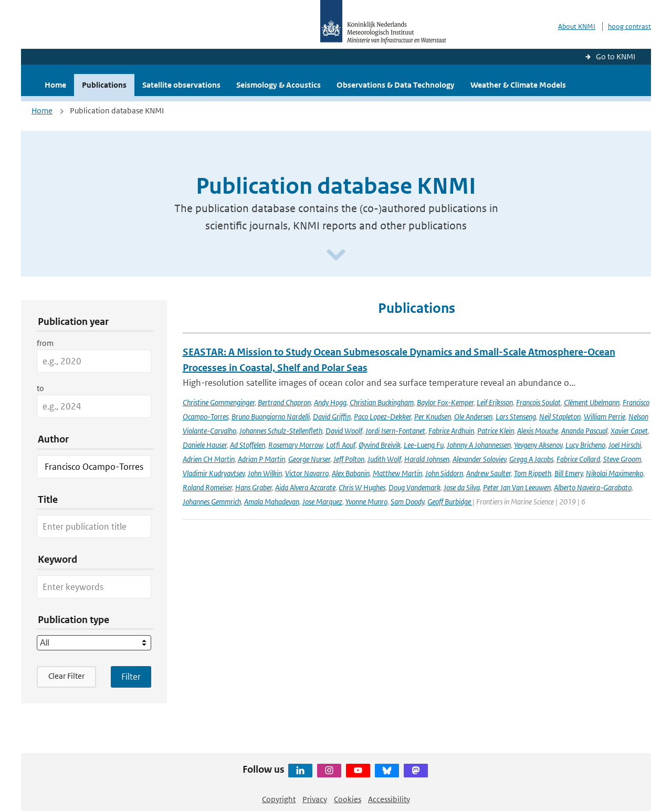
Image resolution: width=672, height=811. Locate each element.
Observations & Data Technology (396, 85)
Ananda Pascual (584, 431)
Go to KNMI (616, 56)
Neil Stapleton (560, 417)
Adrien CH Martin (209, 459)
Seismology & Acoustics (279, 85)
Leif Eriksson (495, 402)
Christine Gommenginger (219, 402)
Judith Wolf (384, 459)
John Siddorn (444, 473)
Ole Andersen (473, 417)
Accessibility (389, 799)
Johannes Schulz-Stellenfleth (281, 431)
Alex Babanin (351, 473)
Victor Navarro (307, 473)
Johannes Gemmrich (212, 502)
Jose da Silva (462, 487)
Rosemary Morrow (296, 445)
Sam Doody (407, 502)
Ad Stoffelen (248, 445)
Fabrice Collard (578, 459)
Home (55, 85)
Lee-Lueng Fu (424, 445)
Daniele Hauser (205, 445)
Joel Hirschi (625, 445)
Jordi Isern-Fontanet (395, 431)
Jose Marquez (322, 502)
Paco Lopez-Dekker (382, 417)
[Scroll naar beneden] (336, 255)
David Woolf (344, 431)
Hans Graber (254, 487)
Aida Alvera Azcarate (305, 487)
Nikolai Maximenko (615, 473)
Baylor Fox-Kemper (445, 402)
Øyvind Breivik (380, 445)
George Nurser (309, 459)
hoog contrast (629, 27)
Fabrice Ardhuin (451, 431)
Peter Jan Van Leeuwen (517, 487)
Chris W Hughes (362, 487)
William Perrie (605, 417)
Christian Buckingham (382, 402)
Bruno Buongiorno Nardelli (271, 417)
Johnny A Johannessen (479, 445)
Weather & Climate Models (518, 85)
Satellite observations (181, 85)
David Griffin (332, 417)
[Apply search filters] (131, 677)
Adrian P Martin (261, 459)
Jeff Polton (349, 459)
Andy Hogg (330, 402)
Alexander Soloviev (479, 459)
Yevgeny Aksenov (538, 445)
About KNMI (577, 27)
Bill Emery (569, 473)
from (45, 343)
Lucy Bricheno (585, 445)
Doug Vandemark (414, 487)
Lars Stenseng (516, 417)
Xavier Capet (629, 431)
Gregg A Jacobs (531, 459)
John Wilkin (265, 473)
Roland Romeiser (207, 487)
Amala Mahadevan (272, 502)
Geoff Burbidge (450, 502)
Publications (104, 85)
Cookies (348, 799)
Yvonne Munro (366, 502)
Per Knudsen (433, 417)
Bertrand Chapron (284, 402)
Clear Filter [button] (66, 676)
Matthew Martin (397, 473)
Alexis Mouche (538, 431)
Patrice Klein (496, 431)
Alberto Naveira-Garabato (593, 487)
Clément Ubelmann (592, 402)
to (40, 388)
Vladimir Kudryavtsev (214, 473)
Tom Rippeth (533, 473)
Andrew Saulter (489, 473)
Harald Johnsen (427, 459)
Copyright (279, 799)
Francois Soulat (538, 402)
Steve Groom (622, 459)
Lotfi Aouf (341, 445)
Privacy (315, 799)
